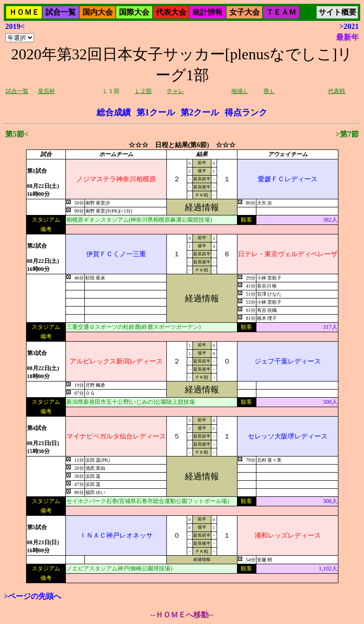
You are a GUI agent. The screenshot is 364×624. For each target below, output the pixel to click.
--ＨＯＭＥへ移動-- (182, 615)
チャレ (175, 91)
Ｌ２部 (143, 91)
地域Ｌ (240, 91)
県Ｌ (269, 91)
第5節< (17, 134)
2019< (15, 26)
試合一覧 (61, 12)
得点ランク (246, 112)
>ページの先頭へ (32, 596)
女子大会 (245, 12)
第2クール (200, 112)
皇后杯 (46, 91)
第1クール (156, 112)
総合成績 (114, 112)
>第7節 (347, 134)
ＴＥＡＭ (281, 12)
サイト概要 (337, 12)
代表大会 (171, 12)
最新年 (347, 37)
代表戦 (337, 91)
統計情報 (208, 12)
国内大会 (98, 12)
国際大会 (134, 12)
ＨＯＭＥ (24, 12)
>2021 (349, 26)
